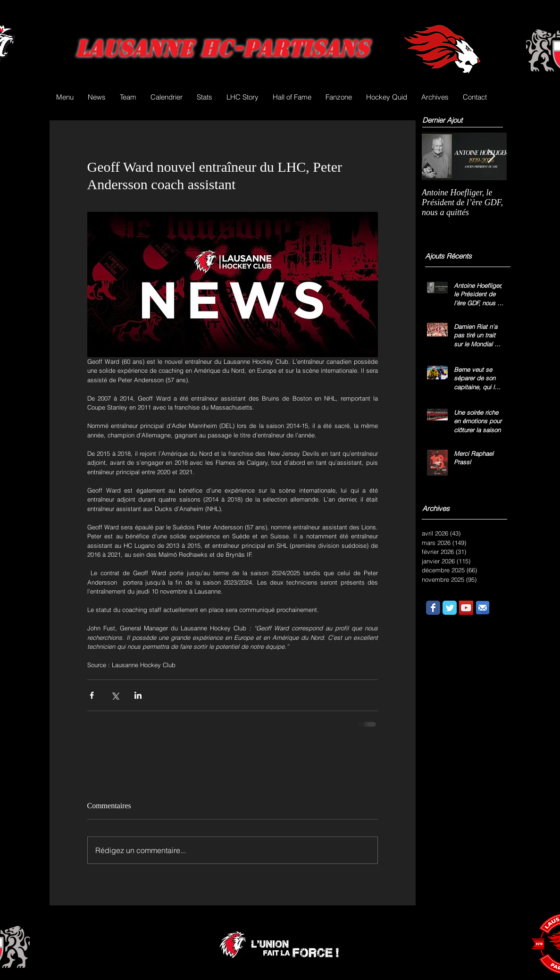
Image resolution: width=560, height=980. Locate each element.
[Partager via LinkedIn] (138, 695)
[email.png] (483, 608)
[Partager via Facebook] (92, 695)
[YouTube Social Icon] (466, 608)
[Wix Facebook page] (433, 608)
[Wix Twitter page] (450, 608)
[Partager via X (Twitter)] (115, 695)
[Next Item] (492, 156)
